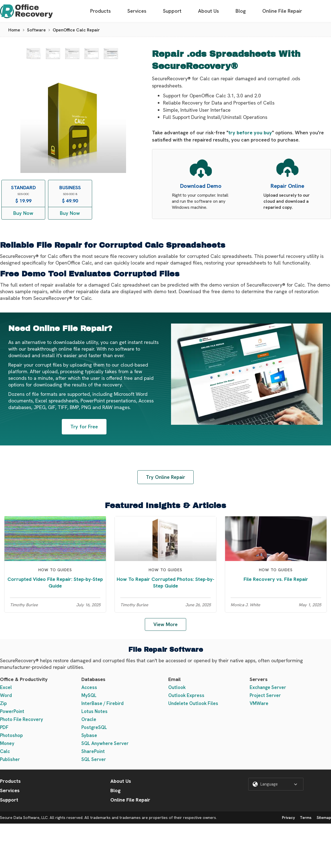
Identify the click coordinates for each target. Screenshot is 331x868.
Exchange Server (268, 687)
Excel (6, 687)
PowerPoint (12, 711)
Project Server (265, 695)
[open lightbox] (34, 54)
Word (6, 695)
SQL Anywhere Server (105, 743)
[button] (276, 784)
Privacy (288, 818)
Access (89, 687)
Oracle (89, 719)
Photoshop (11, 735)
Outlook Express (186, 695)
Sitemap (324, 818)
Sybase (89, 735)
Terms (306, 818)
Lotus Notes (94, 711)
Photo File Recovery (22, 719)
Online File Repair (282, 11)
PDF (4, 727)
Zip (3, 703)
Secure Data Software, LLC (24, 818)
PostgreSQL (94, 727)
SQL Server (94, 759)
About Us (209, 11)
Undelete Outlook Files (193, 703)
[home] (26, 11)
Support (172, 11)
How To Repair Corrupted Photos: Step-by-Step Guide (165, 582)
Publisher (10, 759)
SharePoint (93, 751)
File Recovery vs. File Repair (276, 579)
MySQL (89, 695)
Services (137, 11)
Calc (5, 751)
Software (36, 30)
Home (14, 30)
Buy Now (23, 213)
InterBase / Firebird (102, 703)
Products (101, 11)
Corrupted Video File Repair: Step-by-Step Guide (55, 582)
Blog (241, 11)
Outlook (177, 687)
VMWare (259, 703)
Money (7, 743)
